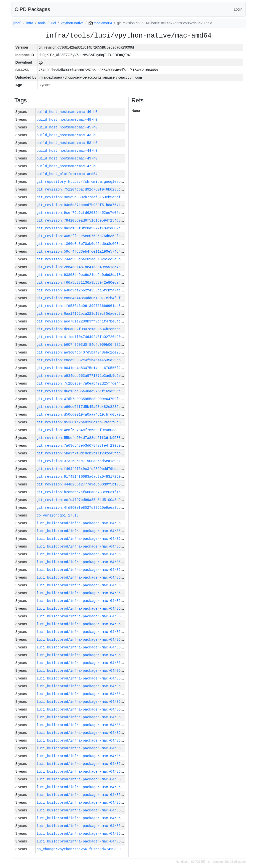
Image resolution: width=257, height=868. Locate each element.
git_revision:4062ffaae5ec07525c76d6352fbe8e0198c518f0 (92, 236)
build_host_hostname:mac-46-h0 (67, 112)
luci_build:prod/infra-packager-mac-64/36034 (82, 523)
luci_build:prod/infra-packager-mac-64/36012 (82, 686)
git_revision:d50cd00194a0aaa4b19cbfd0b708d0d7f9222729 (92, 414)
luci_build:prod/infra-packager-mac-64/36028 (82, 570)
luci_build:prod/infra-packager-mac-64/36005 (82, 740)
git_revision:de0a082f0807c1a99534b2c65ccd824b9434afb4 (92, 329)
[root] (18, 23)
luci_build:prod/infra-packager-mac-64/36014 (82, 671)
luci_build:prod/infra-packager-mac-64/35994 (82, 826)
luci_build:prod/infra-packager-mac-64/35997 (82, 803)
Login (238, 9)
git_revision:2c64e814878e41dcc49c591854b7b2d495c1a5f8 (92, 267)
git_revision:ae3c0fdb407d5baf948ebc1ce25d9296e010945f (92, 352)
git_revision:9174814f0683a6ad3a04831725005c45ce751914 (92, 477)
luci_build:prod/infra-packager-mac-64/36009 (82, 709)
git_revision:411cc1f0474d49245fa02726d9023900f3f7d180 (92, 337)
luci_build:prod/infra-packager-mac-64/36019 (82, 632)
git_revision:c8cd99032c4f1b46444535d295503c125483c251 (92, 360)
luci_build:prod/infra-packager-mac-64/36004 (82, 748)
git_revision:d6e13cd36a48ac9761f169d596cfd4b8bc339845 (92, 391)
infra (30, 23)
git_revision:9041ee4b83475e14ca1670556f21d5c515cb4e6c (92, 368)
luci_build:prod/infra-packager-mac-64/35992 (82, 841)
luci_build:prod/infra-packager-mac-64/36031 (82, 546)
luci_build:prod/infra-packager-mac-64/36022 (82, 616)
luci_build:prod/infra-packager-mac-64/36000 (82, 779)
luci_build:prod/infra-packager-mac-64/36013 (82, 678)
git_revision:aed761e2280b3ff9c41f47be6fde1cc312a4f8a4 (92, 321)
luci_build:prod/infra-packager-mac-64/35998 (82, 795)
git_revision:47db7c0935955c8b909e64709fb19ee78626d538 (92, 399)
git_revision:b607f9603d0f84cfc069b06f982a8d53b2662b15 (92, 345)
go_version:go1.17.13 (58, 515)
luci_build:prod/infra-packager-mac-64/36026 (82, 585)
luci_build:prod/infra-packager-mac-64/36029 (82, 562)
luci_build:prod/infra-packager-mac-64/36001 (82, 771)
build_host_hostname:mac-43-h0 (67, 135)
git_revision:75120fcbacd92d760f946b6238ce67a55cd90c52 (92, 189)
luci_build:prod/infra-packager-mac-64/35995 (82, 818)
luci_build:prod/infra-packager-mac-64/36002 (82, 764)
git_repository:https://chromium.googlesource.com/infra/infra (100, 182)
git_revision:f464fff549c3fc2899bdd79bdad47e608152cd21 (92, 469)
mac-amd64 (100, 23)
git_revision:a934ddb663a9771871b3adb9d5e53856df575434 (92, 376)
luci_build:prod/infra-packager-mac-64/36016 (82, 655)
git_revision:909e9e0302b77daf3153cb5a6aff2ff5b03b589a (92, 197)
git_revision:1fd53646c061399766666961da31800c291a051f (92, 306)
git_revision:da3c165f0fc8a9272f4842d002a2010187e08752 (92, 228)
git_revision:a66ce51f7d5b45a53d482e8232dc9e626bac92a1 (92, 407)
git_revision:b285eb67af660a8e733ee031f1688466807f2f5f (92, 492)
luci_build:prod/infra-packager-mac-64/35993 (82, 834)
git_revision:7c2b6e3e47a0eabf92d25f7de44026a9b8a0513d (92, 383)
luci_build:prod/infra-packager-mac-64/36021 (82, 624)
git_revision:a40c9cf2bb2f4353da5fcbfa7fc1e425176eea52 (92, 290)
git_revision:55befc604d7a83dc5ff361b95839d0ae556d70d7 (92, 438)
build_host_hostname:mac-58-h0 (67, 143)
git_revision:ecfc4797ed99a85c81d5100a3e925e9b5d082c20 (92, 500)
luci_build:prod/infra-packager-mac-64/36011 (82, 694)
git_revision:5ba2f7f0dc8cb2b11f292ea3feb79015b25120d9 (92, 453)
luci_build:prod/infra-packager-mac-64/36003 (82, 756)
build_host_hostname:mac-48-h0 (67, 120)
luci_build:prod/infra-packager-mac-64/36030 (82, 554)
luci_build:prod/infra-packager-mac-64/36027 (82, 577)
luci (53, 23)
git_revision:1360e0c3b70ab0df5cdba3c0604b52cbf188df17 (92, 244)
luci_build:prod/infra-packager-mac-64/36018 (82, 640)
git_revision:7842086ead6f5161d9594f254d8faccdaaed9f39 (92, 220)
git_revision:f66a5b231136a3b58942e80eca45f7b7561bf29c (92, 283)
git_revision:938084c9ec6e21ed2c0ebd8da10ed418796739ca (92, 275)
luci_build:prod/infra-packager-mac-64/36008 (82, 717)
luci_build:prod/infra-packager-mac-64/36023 (82, 609)
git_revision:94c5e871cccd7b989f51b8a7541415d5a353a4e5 (92, 205)
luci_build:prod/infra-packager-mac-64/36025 (82, 593)
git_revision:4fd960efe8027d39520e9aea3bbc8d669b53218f (92, 508)
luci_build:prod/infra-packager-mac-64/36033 (82, 531)
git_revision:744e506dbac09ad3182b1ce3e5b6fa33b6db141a (92, 259)
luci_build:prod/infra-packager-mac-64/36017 (82, 647)
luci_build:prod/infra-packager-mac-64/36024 (82, 601)
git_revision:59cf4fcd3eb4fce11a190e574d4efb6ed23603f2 (92, 251)
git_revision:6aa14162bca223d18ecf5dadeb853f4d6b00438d (92, 314)
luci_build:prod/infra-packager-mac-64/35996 (82, 810)
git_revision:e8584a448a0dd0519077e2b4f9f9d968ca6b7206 (92, 298)
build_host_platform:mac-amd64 (67, 174)
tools (42, 23)
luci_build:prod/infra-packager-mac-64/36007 (82, 725)
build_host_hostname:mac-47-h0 (67, 166)
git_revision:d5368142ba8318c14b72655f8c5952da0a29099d (92, 422)
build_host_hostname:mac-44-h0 (67, 151)
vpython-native (72, 23)
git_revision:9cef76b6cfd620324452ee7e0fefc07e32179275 (92, 213)
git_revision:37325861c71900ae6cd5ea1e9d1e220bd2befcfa (92, 461)
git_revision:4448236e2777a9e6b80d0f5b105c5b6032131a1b (92, 484)
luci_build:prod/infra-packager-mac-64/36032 (82, 539)
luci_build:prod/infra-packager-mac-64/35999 (82, 787)
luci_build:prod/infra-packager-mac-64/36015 (82, 663)
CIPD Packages (32, 9)
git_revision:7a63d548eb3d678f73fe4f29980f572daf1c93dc (92, 446)
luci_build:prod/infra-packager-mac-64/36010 (82, 702)
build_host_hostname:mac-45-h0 (67, 127)
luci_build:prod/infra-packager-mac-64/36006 (82, 733)
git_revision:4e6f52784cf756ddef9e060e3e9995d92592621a (92, 430)
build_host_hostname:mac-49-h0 (67, 158)
